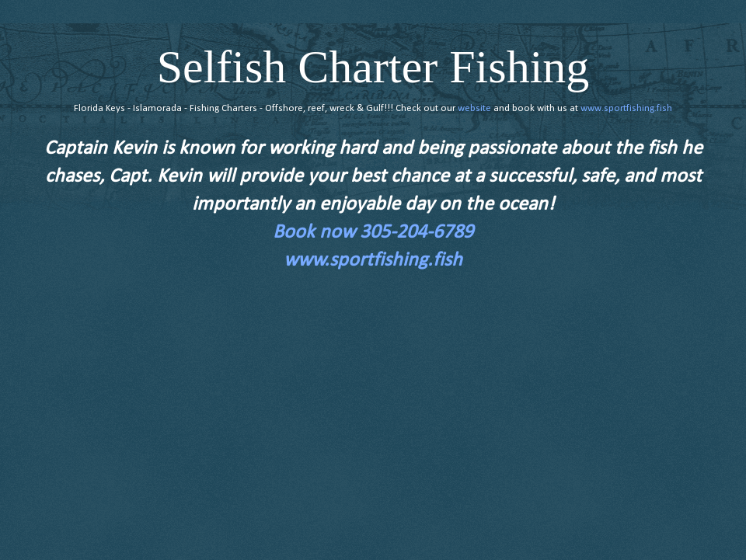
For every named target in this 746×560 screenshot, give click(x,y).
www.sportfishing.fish (626, 108)
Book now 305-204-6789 (373, 233)
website (474, 108)
